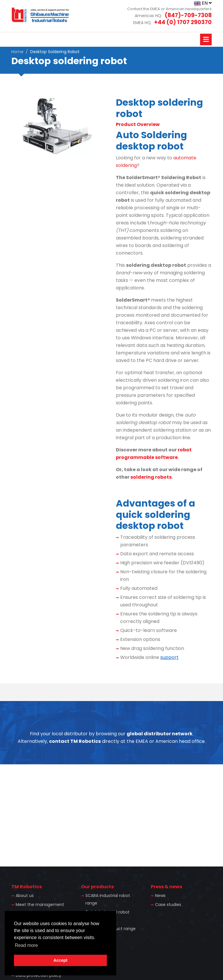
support (169, 657)
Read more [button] (26, 945)
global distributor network (160, 734)
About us (25, 896)
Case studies (168, 905)
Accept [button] (60, 960)
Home (17, 52)
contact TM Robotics (75, 741)
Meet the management (40, 905)
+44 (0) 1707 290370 (183, 22)
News (160, 896)
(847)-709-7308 (188, 15)
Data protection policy (38, 975)
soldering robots (151, 477)
